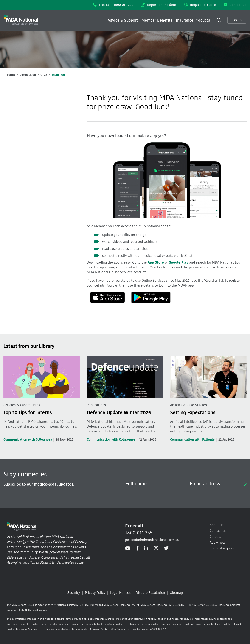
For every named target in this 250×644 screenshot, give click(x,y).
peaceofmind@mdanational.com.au (152, 540)
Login (237, 20)
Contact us (235, 5)
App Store (156, 262)
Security (74, 593)
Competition (28, 75)
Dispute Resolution (150, 593)
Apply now (217, 543)
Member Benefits (157, 20)
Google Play (178, 262)
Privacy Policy (95, 593)
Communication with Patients (192, 440)
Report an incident (159, 5)
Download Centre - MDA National (108, 629)
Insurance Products (193, 20)
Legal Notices (120, 593)
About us (216, 525)
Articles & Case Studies (22, 405)
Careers (215, 537)
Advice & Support (123, 20)
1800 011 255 (139, 533)
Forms (11, 75)
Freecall (113, 5)
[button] (123, 20)
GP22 (44, 75)
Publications (96, 405)
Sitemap (176, 593)
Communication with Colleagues (28, 440)
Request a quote (200, 5)
